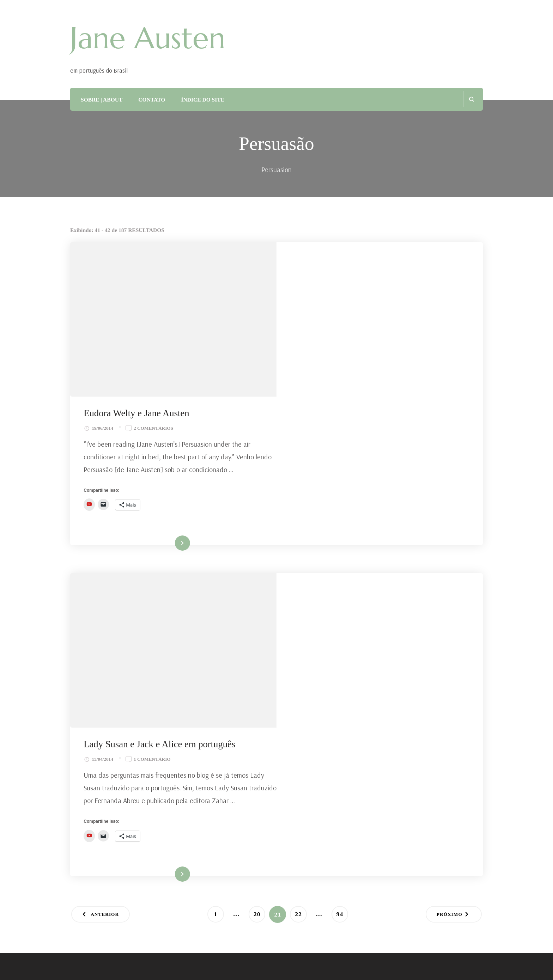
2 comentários (360, 274)
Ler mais (370, 395)
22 (301, 622)
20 (259, 622)
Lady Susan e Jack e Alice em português (366, 442)
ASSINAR (97, 840)
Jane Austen (148, 38)
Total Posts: (88, 735)
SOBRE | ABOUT (102, 100)
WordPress (254, 966)
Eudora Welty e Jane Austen (343, 259)
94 (343, 622)
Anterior (105, 624)
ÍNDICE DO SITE (203, 100)
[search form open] (471, 99)
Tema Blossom (172, 966)
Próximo (449, 624)
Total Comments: (95, 753)
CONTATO (152, 100)
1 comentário (359, 457)
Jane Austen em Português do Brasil (182, 954)
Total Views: (89, 717)
